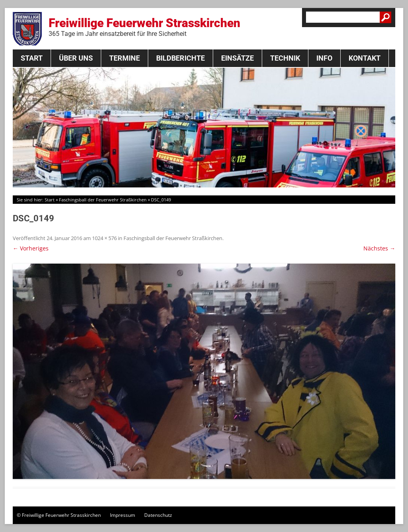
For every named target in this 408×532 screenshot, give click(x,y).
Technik (285, 58)
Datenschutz (158, 515)
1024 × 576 (104, 238)
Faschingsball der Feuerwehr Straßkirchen (103, 200)
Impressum (123, 515)
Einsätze (237, 58)
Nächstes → (379, 248)
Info (324, 58)
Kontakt (365, 58)
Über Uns (76, 58)
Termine (125, 58)
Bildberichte (180, 58)
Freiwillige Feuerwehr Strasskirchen (144, 27)
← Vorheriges (31, 248)
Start (32, 58)
